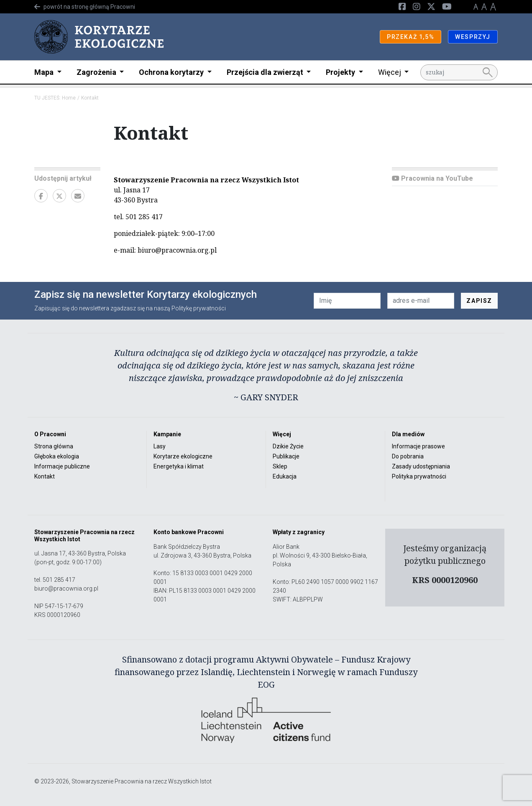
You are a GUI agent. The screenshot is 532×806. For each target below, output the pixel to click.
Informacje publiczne (62, 466)
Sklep (280, 466)
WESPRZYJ (473, 37)
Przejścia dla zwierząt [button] (266, 72)
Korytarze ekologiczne (183, 456)
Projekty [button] (341, 72)
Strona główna (54, 446)
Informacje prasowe (418, 446)
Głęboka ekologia (57, 456)
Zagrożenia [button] (97, 72)
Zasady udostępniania (421, 466)
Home (69, 98)
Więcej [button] (390, 72)
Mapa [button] (45, 72)
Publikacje (286, 456)
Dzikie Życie (288, 446)
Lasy (160, 446)
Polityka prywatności (419, 476)
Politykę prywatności (199, 308)
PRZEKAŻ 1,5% (411, 37)
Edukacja (285, 476)
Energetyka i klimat (179, 466)
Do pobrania (408, 456)
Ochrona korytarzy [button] (172, 72)
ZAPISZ (479, 301)
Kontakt (45, 476)
